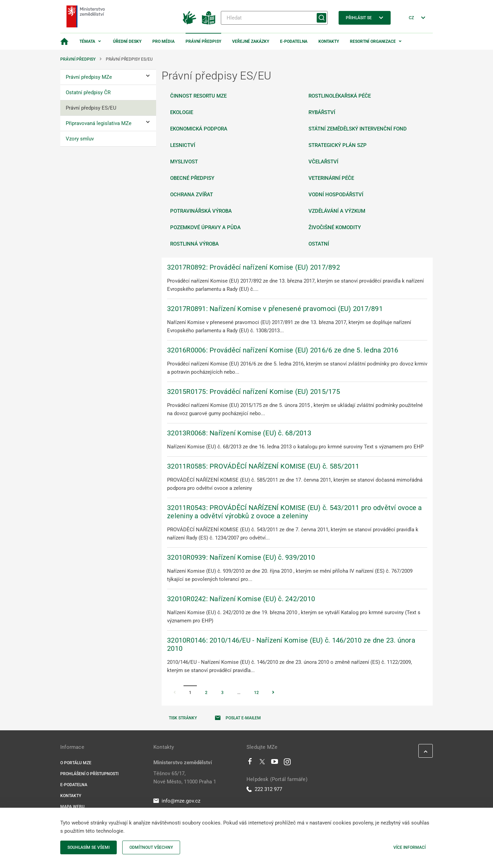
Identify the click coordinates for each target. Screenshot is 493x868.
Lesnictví (183, 145)
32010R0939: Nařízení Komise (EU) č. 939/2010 (241, 557)
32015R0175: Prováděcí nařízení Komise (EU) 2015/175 (254, 392)
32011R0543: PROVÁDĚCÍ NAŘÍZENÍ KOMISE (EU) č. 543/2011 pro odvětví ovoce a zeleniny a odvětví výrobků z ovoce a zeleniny (295, 512)
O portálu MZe (76, 763)
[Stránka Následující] (273, 693)
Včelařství (323, 162)
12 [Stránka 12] (256, 693)
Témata (87, 41)
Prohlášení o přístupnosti (89, 774)
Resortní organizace (373, 41)
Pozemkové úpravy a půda (205, 227)
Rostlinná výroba (194, 244)
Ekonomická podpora (199, 129)
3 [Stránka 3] (222, 693)
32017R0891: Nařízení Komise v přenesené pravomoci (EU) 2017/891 (275, 309)
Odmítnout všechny (151, 847)
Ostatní (319, 244)
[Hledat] (274, 18)
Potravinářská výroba (201, 211)
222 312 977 (264, 789)
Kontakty (329, 41)
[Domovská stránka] (64, 41)
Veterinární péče (331, 178)
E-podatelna (294, 41)
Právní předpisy (203, 41)
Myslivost (184, 162)
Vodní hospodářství (336, 195)
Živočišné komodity (335, 227)
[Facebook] (250, 763)
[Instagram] (287, 763)
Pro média (163, 41)
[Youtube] (275, 763)
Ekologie (182, 112)
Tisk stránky (183, 718)
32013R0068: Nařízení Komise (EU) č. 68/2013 (239, 433)
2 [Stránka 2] (206, 693)
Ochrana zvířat (192, 195)
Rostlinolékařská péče (340, 96)
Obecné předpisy (192, 178)
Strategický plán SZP (338, 145)
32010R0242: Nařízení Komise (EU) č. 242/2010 (241, 599)
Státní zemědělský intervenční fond (358, 129)
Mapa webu (72, 807)
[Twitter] (262, 763)
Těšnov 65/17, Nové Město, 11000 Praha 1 (185, 778)
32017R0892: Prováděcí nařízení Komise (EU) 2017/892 (254, 267)
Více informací (409, 847)
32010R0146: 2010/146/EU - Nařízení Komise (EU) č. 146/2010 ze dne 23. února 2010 (291, 644)
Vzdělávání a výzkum (337, 211)
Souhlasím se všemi (89, 847)
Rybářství (322, 112)
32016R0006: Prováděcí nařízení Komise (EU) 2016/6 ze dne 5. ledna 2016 (283, 350)
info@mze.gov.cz (177, 801)
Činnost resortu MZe (198, 96)
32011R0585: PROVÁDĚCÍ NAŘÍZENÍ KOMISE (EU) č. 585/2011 (263, 466)
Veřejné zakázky (251, 41)
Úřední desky (127, 41)
